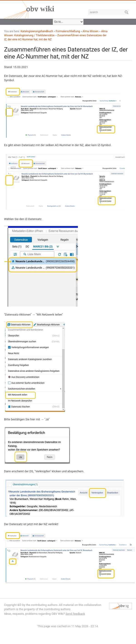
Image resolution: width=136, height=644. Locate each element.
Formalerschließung (68, 31)
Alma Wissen (90, 31)
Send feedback (75, 614)
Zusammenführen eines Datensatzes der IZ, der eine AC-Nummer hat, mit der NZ (66, 53)
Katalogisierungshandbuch (37, 31)
